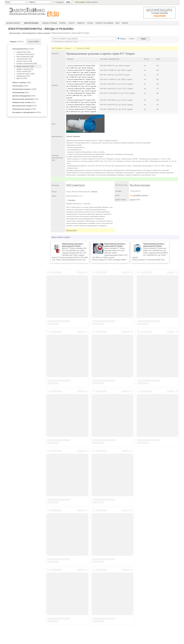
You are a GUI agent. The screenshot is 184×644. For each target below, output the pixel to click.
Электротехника (15, 33)
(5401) (21, 93)
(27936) (24, 109)
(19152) (22, 83)
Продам (133, 200)
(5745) (27, 112)
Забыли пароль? (92, 2)
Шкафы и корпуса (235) (25, 69)
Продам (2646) (71, 230)
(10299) (24, 89)
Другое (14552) (22, 78)
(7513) (25, 99)
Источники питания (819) (25, 54)
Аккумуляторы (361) (24, 52)
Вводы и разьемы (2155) (25, 66)
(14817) (20, 86)
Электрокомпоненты (29, 33)
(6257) (24, 96)
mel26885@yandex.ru (139, 195)
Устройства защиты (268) (26, 74)
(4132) (24, 102)
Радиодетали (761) (23, 76)
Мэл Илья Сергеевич (140, 185)
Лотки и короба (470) (24, 71)
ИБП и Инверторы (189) (25, 57)
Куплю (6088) (34, 42)
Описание (72, 200)
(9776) (24, 106)
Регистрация (80, 2)
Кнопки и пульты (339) (24, 61)
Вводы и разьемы (44, 33)
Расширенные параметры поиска (65, 42)
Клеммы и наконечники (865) (27, 64)
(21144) (23, 49)
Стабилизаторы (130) (24, 59)
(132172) (17, 42)
